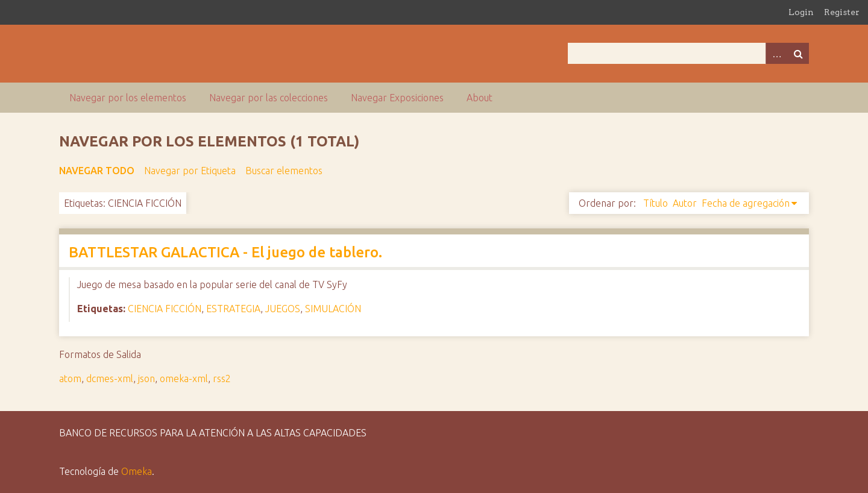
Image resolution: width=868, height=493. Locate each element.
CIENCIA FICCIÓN (165, 309)
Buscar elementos (284, 171)
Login (801, 12)
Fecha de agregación (746, 203)
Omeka (137, 471)
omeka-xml (184, 378)
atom (70, 378)
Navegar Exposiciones (397, 98)
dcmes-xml (110, 378)
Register (842, 12)
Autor (685, 203)
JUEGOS (283, 309)
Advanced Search (776, 53)
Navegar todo (97, 171)
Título (656, 203)
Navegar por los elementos (128, 98)
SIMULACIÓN (333, 309)
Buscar (798, 53)
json (146, 378)
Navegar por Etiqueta (190, 171)
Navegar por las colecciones (269, 98)
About (480, 98)
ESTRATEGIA (233, 309)
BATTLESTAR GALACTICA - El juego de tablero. (225, 252)
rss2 (222, 378)
